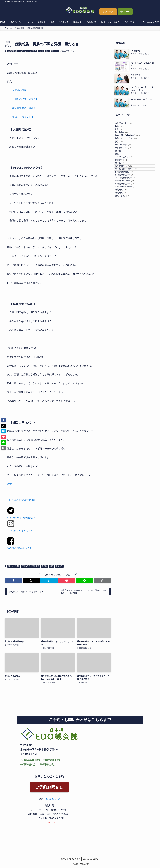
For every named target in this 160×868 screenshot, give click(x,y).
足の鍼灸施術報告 (129, 242)
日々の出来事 (127, 166)
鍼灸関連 (124, 253)
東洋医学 (55, 51)
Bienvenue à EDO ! (91, 859)
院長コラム (126, 265)
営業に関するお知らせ (131, 148)
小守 (122, 160)
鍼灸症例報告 (13, 51)
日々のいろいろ (128, 190)
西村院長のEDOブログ (70, 859)
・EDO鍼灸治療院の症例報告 (22, 500)
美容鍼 (123, 202)
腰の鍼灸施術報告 (129, 236)
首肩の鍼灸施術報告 (130, 247)
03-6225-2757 (53, 799)
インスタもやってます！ (20, 531)
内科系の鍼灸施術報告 (28, 51)
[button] (13, 581)
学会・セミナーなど (130, 154)
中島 (122, 131)
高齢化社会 (126, 142)
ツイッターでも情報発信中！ (22, 518)
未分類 (41, 51)
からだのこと (127, 125)
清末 (47, 51)
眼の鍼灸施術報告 (128, 225)
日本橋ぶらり (127, 172)
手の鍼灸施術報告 (128, 219)
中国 (123, 137)
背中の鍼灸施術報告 (129, 231)
